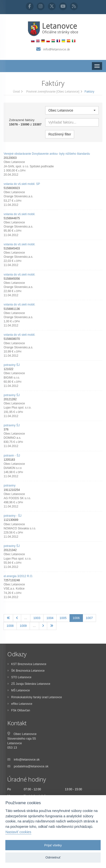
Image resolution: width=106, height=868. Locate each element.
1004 (50, 618)
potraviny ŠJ (12, 365)
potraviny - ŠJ (13, 516)
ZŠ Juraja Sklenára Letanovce (29, 684)
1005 (63, 618)
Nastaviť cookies (18, 832)
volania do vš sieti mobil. (19, 335)
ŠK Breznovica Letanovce (26, 671)
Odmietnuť (53, 857)
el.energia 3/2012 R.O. (18, 576)
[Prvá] (8, 618)
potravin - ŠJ (12, 456)
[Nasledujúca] (43, 626)
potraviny (10, 486)
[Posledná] (52, 626)
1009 (23, 626)
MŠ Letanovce (19, 690)
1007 (89, 618)
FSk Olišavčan (19, 710)
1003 (37, 618)
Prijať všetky (53, 845)
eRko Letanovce (20, 704)
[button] (72, 110)
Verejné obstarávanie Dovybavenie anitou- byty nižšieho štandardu (47, 154)
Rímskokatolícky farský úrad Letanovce (35, 697)
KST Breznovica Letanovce (27, 664)
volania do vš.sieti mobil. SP (22, 184)
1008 (10, 626)
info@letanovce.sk (57, 49)
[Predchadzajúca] (17, 618)
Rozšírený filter (60, 134)
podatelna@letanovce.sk (31, 766)
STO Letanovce (19, 677)
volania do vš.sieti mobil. (19, 214)
